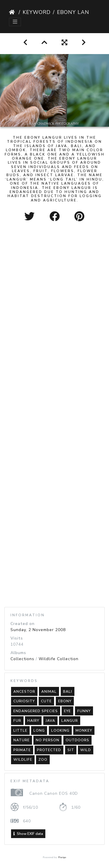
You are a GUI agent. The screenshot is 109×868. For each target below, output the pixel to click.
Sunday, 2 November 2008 (38, 630)
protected (49, 750)
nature (22, 740)
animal (49, 692)
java (50, 721)
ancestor (24, 692)
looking (60, 731)
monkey (84, 731)
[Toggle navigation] (15, 22)
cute (46, 701)
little (20, 731)
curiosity (24, 701)
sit (71, 750)
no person (48, 740)
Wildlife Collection (59, 659)
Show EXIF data (28, 834)
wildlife (23, 760)
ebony (65, 701)
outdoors (77, 740)
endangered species (36, 711)
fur (17, 721)
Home (13, 12)
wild (86, 750)
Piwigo (62, 857)
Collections (22, 659)
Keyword (37, 12)
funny (84, 711)
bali (68, 692)
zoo (43, 760)
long (39, 731)
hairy (33, 721)
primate (22, 750)
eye (67, 711)
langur (70, 721)
